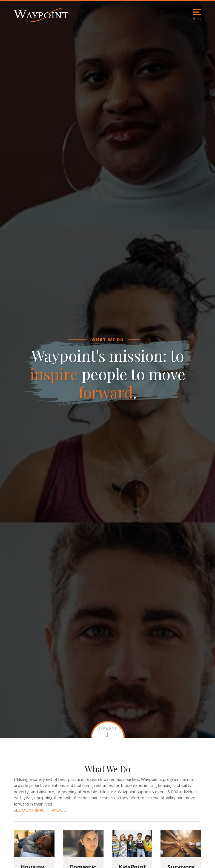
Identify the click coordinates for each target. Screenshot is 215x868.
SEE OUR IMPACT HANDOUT (41, 810)
